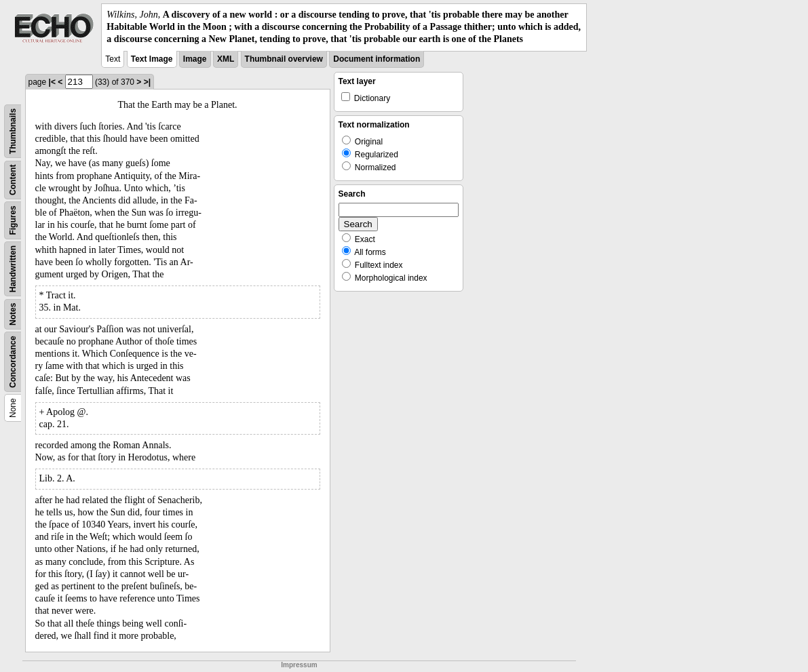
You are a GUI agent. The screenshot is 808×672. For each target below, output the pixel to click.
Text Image (152, 59)
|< (52, 82)
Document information (377, 59)
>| (147, 82)
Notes (13, 314)
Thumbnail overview (284, 59)
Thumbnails (13, 131)
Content (13, 179)
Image (195, 59)
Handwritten (13, 268)
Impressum (299, 665)
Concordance (13, 362)
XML (226, 59)
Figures (13, 220)
